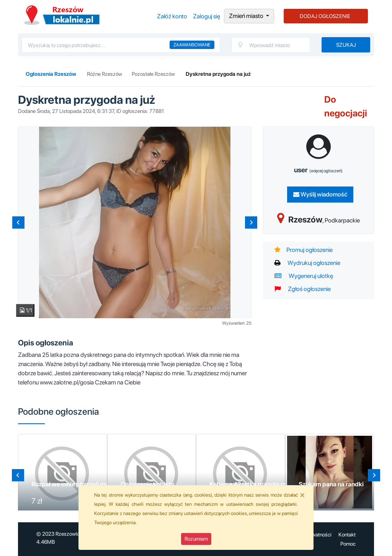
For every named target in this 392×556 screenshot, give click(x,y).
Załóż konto (172, 16)
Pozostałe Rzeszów (153, 74)
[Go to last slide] (18, 475)
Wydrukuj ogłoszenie (307, 263)
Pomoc (348, 544)
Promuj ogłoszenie (304, 250)
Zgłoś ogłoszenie (303, 289)
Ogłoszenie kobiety (148, 484)
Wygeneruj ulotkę (304, 276)
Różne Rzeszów (105, 74)
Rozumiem (196, 539)
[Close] (302, 495)
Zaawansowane (192, 45)
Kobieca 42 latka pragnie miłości (255, 484)
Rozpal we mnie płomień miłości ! (77, 484)
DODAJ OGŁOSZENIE (325, 16)
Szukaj (346, 45)
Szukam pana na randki (331, 484)
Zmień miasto (247, 16)
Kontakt (347, 535)
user (318, 170)
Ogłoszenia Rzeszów (62, 15)
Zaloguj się (207, 16)
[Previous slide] (18, 222)
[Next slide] (251, 222)
